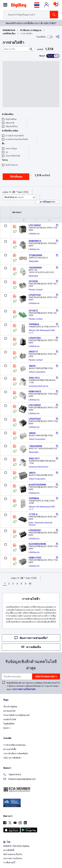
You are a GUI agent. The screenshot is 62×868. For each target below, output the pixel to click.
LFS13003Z (35, 225)
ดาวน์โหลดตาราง (47, 202)
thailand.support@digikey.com (20, 779)
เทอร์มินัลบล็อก (9, 34)
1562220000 (36, 446)
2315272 (33, 311)
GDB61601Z (35, 391)
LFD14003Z (35, 405)
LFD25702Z (35, 338)
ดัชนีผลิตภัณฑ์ (9, 30)
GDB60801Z (35, 241)
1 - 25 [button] (12, 192)
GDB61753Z (35, 558)
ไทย (7, 842)
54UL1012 (34, 378)
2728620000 (36, 255)
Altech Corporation (37, 372)
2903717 (33, 352)
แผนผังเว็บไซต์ (10, 719)
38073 (32, 473)
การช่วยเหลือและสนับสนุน (14, 745)
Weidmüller (34, 261)
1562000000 (35, 268)
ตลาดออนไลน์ (9, 711)
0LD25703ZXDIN (37, 485)
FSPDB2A (34, 324)
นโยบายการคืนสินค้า (12, 758)
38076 (32, 366)
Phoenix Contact (36, 290)
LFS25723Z (35, 295)
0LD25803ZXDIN (37, 544)
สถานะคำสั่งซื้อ (10, 749)
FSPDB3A (34, 498)
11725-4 (33, 514)
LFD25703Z (35, 419)
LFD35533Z (35, 530)
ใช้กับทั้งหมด (16, 177)
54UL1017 (34, 458)
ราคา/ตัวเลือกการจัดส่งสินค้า (16, 754)
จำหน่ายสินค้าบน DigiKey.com (17, 715)
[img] (19, 6)
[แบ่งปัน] (58, 37)
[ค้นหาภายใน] (16, 49)
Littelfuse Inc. (34, 234)
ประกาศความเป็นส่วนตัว (24, 689)
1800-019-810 (12, 775)
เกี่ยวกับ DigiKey (10, 707)
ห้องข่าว (7, 728)
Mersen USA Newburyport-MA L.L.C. (42, 331)
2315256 (33, 281)
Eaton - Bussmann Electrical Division (41, 524)
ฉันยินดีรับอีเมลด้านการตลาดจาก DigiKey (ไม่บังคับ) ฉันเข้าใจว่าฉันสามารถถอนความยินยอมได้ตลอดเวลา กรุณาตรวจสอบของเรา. (33, 686)
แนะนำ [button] (14, 197)
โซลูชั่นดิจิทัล (9, 724)
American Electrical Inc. (39, 386)
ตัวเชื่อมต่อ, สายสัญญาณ (31, 30)
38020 (32, 433)
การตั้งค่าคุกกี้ (9, 863)
